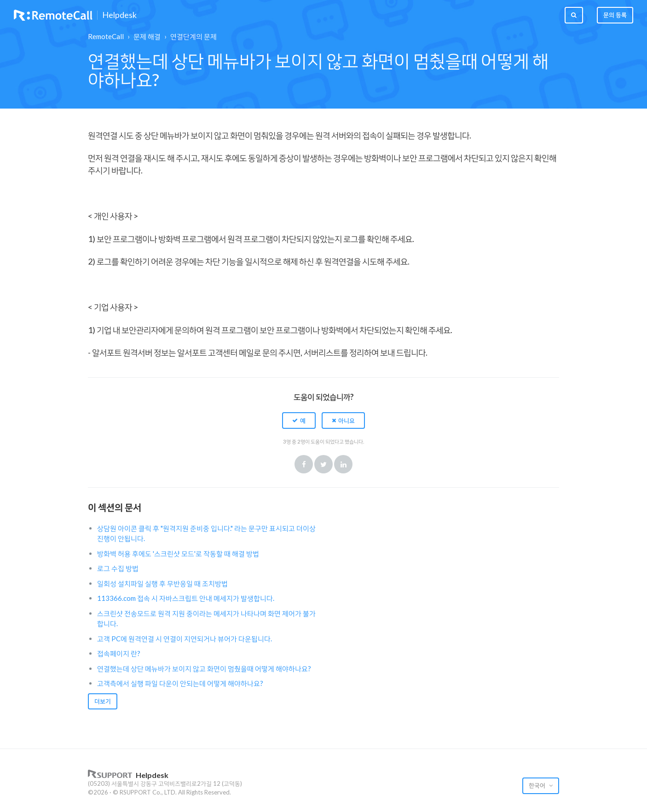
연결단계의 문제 (194, 36)
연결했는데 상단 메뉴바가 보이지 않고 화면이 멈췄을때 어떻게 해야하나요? (204, 668)
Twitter (323, 464)
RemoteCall (106, 36)
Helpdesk (119, 15)
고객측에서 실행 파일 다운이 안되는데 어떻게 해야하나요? (180, 683)
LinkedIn (343, 464)
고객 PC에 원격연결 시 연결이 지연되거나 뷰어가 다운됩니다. (185, 639)
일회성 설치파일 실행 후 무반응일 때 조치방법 (162, 583)
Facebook (304, 464)
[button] (299, 420)
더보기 (103, 701)
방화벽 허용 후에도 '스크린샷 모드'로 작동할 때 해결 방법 (178, 553)
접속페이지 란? (119, 653)
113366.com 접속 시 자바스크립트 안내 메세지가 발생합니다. (186, 598)
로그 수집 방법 (118, 568)
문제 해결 (147, 36)
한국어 (538, 785)
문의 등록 (615, 15)
